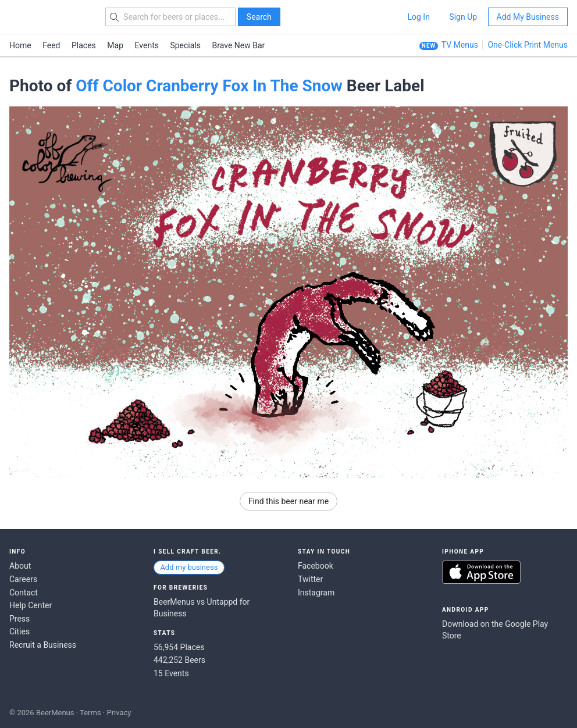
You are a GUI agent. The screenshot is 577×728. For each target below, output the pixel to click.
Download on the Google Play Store (495, 630)
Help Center (31, 605)
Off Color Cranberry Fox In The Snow (209, 86)
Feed (51, 45)
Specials (185, 45)
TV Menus (460, 45)
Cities (19, 631)
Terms (90, 713)
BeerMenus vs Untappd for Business (202, 608)
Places (84, 45)
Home (20, 45)
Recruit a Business (43, 645)
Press (19, 619)
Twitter (310, 579)
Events (147, 45)
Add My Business (528, 17)
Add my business (189, 567)
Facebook (316, 566)
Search (259, 17)
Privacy (119, 713)
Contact (24, 593)
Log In (418, 17)
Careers (23, 579)
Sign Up (463, 17)
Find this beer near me (288, 501)
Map (115, 45)
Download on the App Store (481, 572)
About (20, 566)
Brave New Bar (239, 45)
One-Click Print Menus (528, 45)
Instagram (316, 593)
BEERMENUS (51, 17)
